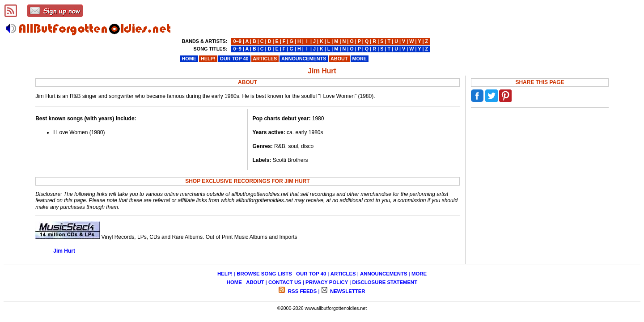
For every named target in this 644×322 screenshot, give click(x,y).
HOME (234, 282)
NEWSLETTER (347, 291)
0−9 (237, 41)
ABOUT (255, 282)
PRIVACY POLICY (327, 282)
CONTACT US (285, 282)
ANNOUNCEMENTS (384, 274)
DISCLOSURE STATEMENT (385, 282)
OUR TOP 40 (311, 274)
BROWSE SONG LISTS (264, 274)
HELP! (225, 274)
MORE (419, 274)
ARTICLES (343, 274)
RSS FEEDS (302, 291)
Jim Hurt (64, 251)
